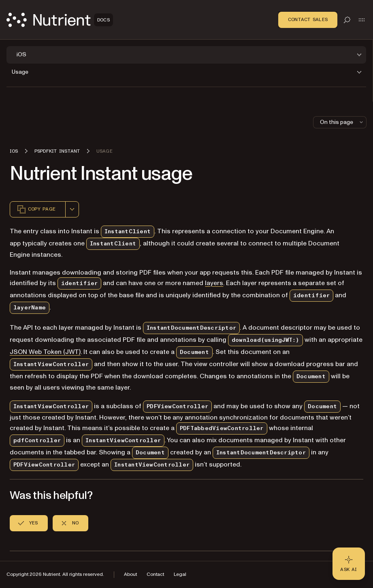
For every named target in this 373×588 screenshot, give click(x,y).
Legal (180, 574)
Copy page (36, 209)
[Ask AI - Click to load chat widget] (349, 564)
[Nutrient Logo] (60, 20)
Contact (155, 574)
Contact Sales (308, 19)
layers (214, 283)
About (130, 574)
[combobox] (72, 209)
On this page (342, 122)
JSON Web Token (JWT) (45, 352)
